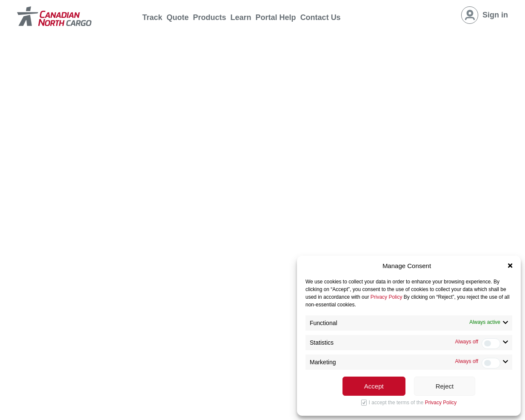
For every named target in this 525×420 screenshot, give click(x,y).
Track (153, 17)
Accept (374, 386)
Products (210, 17)
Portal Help (276, 17)
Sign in (495, 15)
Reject (445, 386)
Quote (178, 17)
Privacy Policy (387, 297)
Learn (241, 17)
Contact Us (321, 17)
